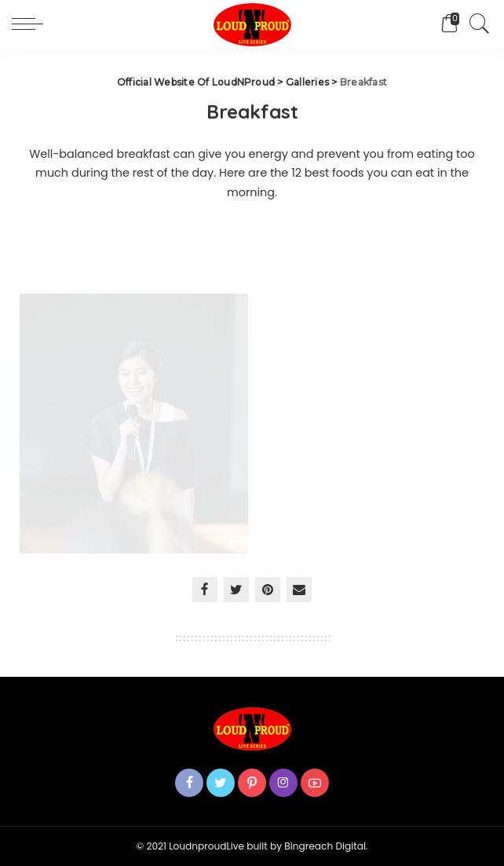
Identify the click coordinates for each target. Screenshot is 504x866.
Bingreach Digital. (326, 846)
